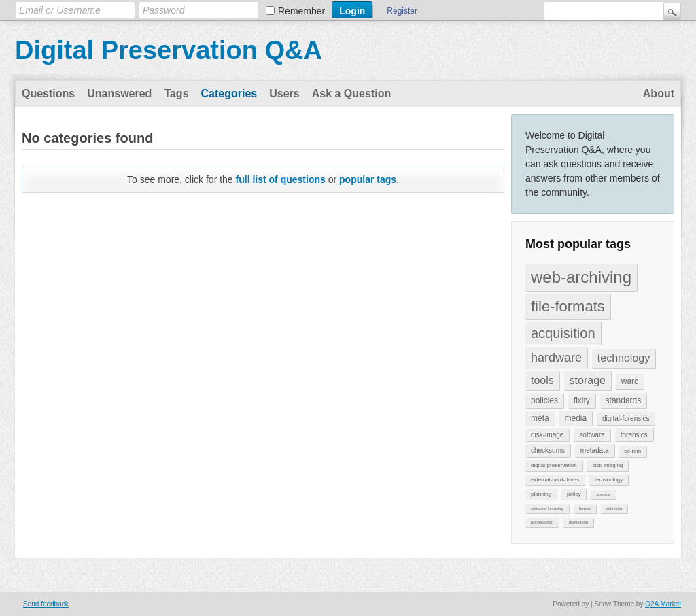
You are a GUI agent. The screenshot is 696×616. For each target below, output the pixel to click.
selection (614, 509)
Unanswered (119, 93)
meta (540, 418)
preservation (542, 522)
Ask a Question (351, 93)
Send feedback (46, 604)
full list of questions (281, 179)
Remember (301, 11)
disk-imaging (607, 465)
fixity (582, 400)
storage (588, 380)
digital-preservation (554, 465)
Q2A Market (663, 604)
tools (542, 380)
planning (541, 494)
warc (630, 381)
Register (402, 11)
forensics (634, 435)
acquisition (563, 333)
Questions (48, 93)
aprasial (603, 494)
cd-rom (632, 451)
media (575, 418)
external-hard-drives (555, 480)
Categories (229, 93)
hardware (556, 358)
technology (624, 358)
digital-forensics (626, 418)
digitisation (578, 522)
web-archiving (581, 277)
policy (574, 494)
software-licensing (547, 509)
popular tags (368, 179)
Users (284, 93)
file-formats (568, 306)
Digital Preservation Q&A (169, 50)
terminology (609, 480)
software (592, 435)
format (585, 509)
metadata (595, 450)
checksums (548, 450)
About (659, 93)
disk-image (547, 435)
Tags (176, 93)
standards (624, 400)
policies (544, 400)
